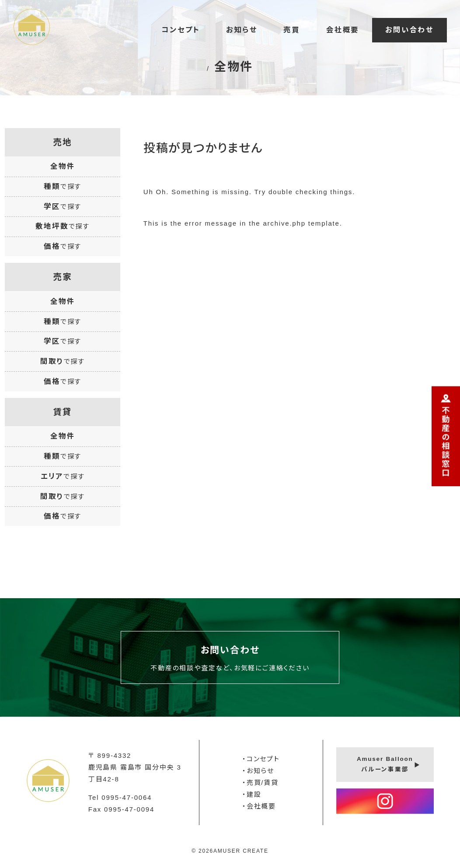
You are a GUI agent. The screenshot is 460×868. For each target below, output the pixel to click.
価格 (63, 246)
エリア (63, 476)
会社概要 (343, 30)
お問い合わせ (409, 30)
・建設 (252, 794)
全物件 (63, 166)
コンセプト (181, 30)
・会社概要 (259, 806)
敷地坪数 (63, 226)
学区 (63, 206)
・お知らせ (258, 771)
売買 (292, 30)
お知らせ (242, 30)
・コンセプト (261, 759)
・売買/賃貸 (260, 783)
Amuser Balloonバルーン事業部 (385, 764)
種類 (63, 186)
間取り (63, 361)
